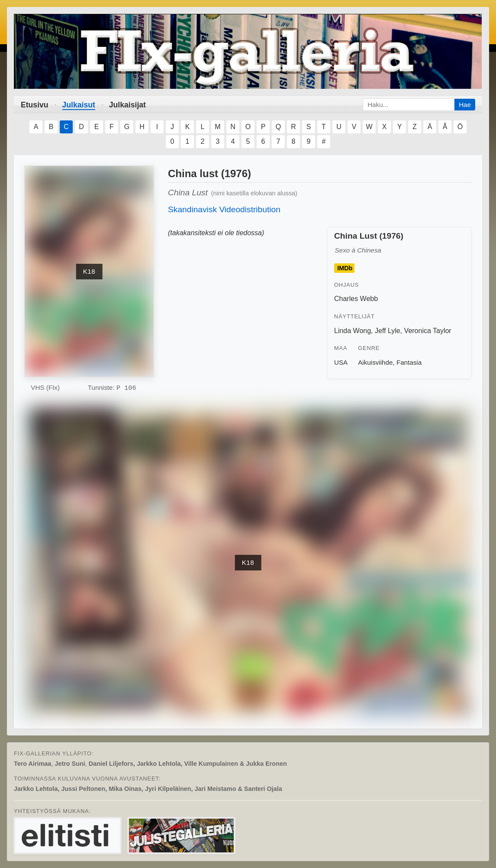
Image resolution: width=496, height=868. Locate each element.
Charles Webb (356, 299)
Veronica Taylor (428, 331)
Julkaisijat (127, 105)
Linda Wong (353, 331)
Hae (465, 105)
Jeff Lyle (388, 331)
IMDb (345, 268)
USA (341, 362)
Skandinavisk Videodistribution (224, 209)
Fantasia (409, 362)
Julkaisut (79, 105)
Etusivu (35, 105)
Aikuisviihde (375, 362)
